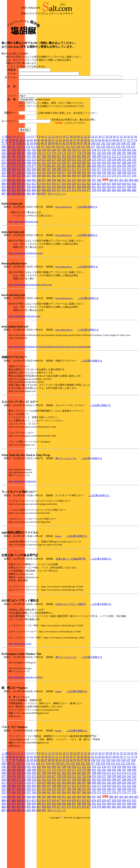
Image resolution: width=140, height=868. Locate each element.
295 (124, 204)
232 (79, 197)
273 (14, 204)
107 (128, 181)
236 (99, 197)
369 (89, 213)
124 (78, 184)
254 (54, 200)
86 (42, 181)
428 (114, 221)
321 (119, 207)
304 (34, 207)
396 (89, 218)
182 (99, 191)
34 (129, 174)
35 (132, 174)
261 (89, 200)
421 (79, 221)
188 (129, 191)
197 (39, 194)
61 (89, 178)
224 (39, 197)
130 (108, 184)
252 (44, 200)
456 (119, 225)
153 (89, 187)
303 (29, 207)
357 (29, 213)
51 (53, 178)
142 (34, 187)
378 (134, 213)
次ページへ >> (57, 231)
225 (44, 197)
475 (79, 228)
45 (32, 178)
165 (14, 191)
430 (124, 221)
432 (134, 221)
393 (74, 218)
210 (104, 194)
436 (19, 225)
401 (116, 218)
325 (4, 210)
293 (114, 204)
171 (44, 191)
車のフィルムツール (66, 496)
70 (121, 178)
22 (86, 174)
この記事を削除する (87, 244)
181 (94, 191)
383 (24, 218)
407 (9, 221)
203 (69, 194)
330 (29, 210)
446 (69, 225)
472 (64, 228)
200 (54, 194)
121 (63, 184)
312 (74, 207)
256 (64, 200)
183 (104, 191)
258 (74, 200)
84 (35, 181)
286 (79, 204)
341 (84, 210)
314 (84, 207)
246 (14, 200)
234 (89, 197)
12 (50, 174)
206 (84, 194)
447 (74, 225)
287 (84, 204)
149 (69, 187)
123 (73, 184)
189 (134, 191)
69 (118, 178)
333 (44, 210)
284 (69, 204)
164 (9, 191)
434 (9, 225)
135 (133, 184)
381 (14, 218)
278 (39, 204)
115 (33, 184)
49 (46, 178)
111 (13, 184)
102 (103, 181)
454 (109, 225)
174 (59, 191)
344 (99, 210)
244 (4, 200)
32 (121, 174)
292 (109, 204)
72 (128, 178)
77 (10, 181)
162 (134, 187)
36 (136, 174)
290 (99, 204)
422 (84, 221)
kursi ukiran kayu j (64, 336)
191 (9, 194)
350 (129, 210)
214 (124, 194)
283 (64, 204)
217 (4, 197)
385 (34, 218)
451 (94, 225)
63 (96, 178)
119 (53, 184)
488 (9, 231)
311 (69, 207)
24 (93, 174)
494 (39, 231)
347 (114, 210)
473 (69, 228)
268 (124, 200)
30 (114, 174)
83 (32, 181)
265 (109, 200)
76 (6, 181)
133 (123, 184)
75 (3, 181)
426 (104, 221)
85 (39, 181)
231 (74, 197)
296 (129, 204)
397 (94, 218)
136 (4, 187)
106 (123, 181)
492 (29, 231)
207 (89, 194)
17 (68, 174)
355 (19, 213)
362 (54, 213)
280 (49, 204)
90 (57, 181)
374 (114, 213)
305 (39, 207)
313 (79, 207)
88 (49, 181)
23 (89, 174)
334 (49, 210)
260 (84, 200)
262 (94, 200)
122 (68, 184)
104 (113, 181)
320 (114, 207)
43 (24, 178)
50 (49, 178)
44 (28, 178)
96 (78, 181)
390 (59, 218)
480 (104, 228)
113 (23, 184)
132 (118, 184)
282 (59, 204)
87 (46, 181)
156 (104, 187)
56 (71, 178)
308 (54, 207)
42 (21, 178)
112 (18, 184)
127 (93, 184)
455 (114, 225)
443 (54, 225)
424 (94, 221)
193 (19, 194)
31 (118, 174)
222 (29, 197)
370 (94, 213)
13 (53, 174)
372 (104, 213)
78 (14, 181)
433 (4, 225)
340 (79, 210)
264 (104, 200)
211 (109, 194)
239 (114, 197)
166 (19, 191)
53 (60, 178)
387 (44, 218)
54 (64, 178)
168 (29, 191)
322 (124, 207)
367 (79, 213)
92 (64, 181)
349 (124, 210)
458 (129, 225)
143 (39, 187)
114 (28, 184)
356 (24, 213)
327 (14, 210)
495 (44, 231)
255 (59, 200)
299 (9, 207)
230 (69, 197)
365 (69, 213)
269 (129, 200)
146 (54, 187)
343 (94, 210)
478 (94, 228)
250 (34, 200)
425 (99, 221)
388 (49, 218)
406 (4, 221)
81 (24, 181)
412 (34, 221)
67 (110, 178)
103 (108, 181)
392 (69, 218)
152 (84, 187)
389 (54, 218)
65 (103, 178)
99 (89, 181)
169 (34, 191)
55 (67, 178)
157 (109, 187)
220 (19, 197)
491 (24, 231)
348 (119, 210)
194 (24, 194)
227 (54, 197)
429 (119, 221)
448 (79, 225)
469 (49, 228)
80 (21, 181)
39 (10, 178)
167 (24, 191)
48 (42, 178)
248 (24, 200)
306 (44, 207)
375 (119, 213)
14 (57, 174)
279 (44, 204)
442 (49, 225)
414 (44, 221)
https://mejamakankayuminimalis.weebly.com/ (30, 322)
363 (59, 213)
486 (134, 228)
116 (38, 184)
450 (89, 225)
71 (125, 178)
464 (24, 228)
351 (134, 210)
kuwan (58, 574)
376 (124, 213)
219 (14, 197)
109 (4, 184)
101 (98, 181)
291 (104, 204)
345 (104, 210)
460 (4, 228)
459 (134, 225)
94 (71, 181)
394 (79, 218)
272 (9, 204)
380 (9, 218)
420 (74, 221)
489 (14, 231)
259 (79, 200)
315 (89, 207)
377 (129, 213)
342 (89, 210)
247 (19, 200)
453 (104, 225)
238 (109, 197)
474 (74, 228)
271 (4, 204)
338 (69, 210)
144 (44, 187)
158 (114, 187)
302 (24, 207)
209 (99, 194)
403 (126, 218)
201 (59, 194)
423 (89, 221)
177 (74, 191)
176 (69, 191)
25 (96, 174)
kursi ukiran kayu (64, 244)
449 (84, 225)
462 (14, 228)
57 (75, 178)
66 (107, 178)
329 (24, 210)
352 (4, 213)
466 (34, 228)
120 (58, 184)
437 (24, 225)
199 (49, 194)
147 (59, 187)
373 (109, 213)
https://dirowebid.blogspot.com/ (23, 259)
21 (82, 174)
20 (78, 174)
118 (48, 184)
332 (39, 210)
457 (124, 225)
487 (4, 231)
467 (39, 228)
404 (131, 218)
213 (119, 194)
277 (34, 204)
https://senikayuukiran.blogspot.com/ (26, 291)
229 (64, 197)
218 (9, 197)
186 (119, 191)
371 (99, 213)
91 (60, 181)
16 (64, 174)
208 (94, 194)
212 (114, 194)
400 (111, 218)
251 (39, 200)
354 (14, 213)
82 (28, 181)
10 (42, 174)
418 (64, 221)
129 (103, 184)
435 (14, 225)
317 (99, 207)
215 (129, 194)
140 (24, 187)
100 (93, 181)
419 (69, 221)
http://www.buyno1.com (20, 681)
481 (109, 228)
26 (100, 174)
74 (136, 178)
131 (113, 184)
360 (44, 213)
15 (60, 174)
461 (9, 228)
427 (109, 221)
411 (29, 221)
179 (84, 191)
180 (89, 191)
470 (54, 228)
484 (124, 228)
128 (98, 184)
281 (54, 204)
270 (134, 200)
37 (3, 178)
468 (44, 228)
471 (59, 228)
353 (9, 213)
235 (94, 197)
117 (43, 184)
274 (19, 204)
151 (79, 187)
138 (14, 187)
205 (79, 194)
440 (39, 225)
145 (49, 187)
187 (124, 191)
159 (119, 187)
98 (85, 181)
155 (99, 187)
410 (24, 221)
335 (54, 210)
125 (83, 184)
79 (17, 181)
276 (29, 204)
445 (64, 225)
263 (99, 200)
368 (84, 213)
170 (39, 191)
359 (39, 213)
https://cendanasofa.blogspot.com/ (25, 354)
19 (75, 174)
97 (82, 181)
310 (64, 207)
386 (39, 218)
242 (129, 197)
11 (46, 174)
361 (49, 213)
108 (133, 181)
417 (59, 221)
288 (89, 204)
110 (9, 184)
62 (92, 178)
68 (114, 178)
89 (53, 181)
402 (121, 218)
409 (19, 221)
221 (24, 197)
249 (29, 200)
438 (29, 225)
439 (34, 225)
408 (14, 221)
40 (14, 178)
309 (59, 207)
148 (64, 187)
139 (19, 187)
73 (132, 178)
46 (35, 178)
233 (84, 197)
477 (89, 228)
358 (34, 213)
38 (6, 178)
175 (64, 191)
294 (119, 204)
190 (4, 194)
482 (114, 228)
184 (109, 191)
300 (14, 207)
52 (57, 178)
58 (78, 178)
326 (9, 210)
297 (134, 204)
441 (44, 225)
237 (104, 197)
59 (82, 178)
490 (19, 231)
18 (71, 174)
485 (129, 228)
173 (54, 191)
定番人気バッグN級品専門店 (71, 596)
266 (114, 200)
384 (29, 218)
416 (54, 221)
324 (134, 207)
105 (118, 181)
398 (99, 218)
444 (59, 225)
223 (34, 197)
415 (49, 221)
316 (94, 207)
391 (64, 218)
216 (134, 194)
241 (124, 197)
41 (17, 178)
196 (34, 194)
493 (34, 231)
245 (9, 200)
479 (99, 228)
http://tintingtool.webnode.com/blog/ (26, 715)
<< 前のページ (11, 174)
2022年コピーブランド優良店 (71, 642)
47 (39, 178)
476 (84, 228)
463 (19, 228)
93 (67, 181)
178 (79, 191)
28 (107, 174)
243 (134, 197)
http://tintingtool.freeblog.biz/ (22, 519)
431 (129, 221)
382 (19, 218)
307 (49, 207)
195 (29, 194)
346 (109, 210)
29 (111, 174)
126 (88, 184)
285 (74, 204)
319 (109, 207)
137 (9, 187)
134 (128, 184)
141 (29, 187)
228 (59, 197)
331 (34, 210)
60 (85, 178)
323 (129, 207)
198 (44, 194)
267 (119, 200)
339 (74, 210)
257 (69, 200)
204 (74, 194)
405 (136, 218)
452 (99, 225)
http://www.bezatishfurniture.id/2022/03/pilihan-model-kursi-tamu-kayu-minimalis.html (50, 384)
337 (64, 210)
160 (124, 187)
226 (49, 197)
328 (19, 210)
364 (64, 213)
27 (103, 174)
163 (4, 191)
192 (14, 194)
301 (19, 207)
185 (114, 191)
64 (100, 178)
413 (39, 221)
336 (59, 210)
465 (29, 228)
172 (49, 191)
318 (104, 207)
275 (24, 204)
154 (94, 187)
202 (64, 194)
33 (125, 174)
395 (84, 218)
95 (75, 181)
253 (49, 200)
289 (94, 204)
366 (74, 213)
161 (129, 187)
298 (4, 207)
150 (74, 187)
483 (119, 228)
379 (4, 218)
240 (119, 197)
